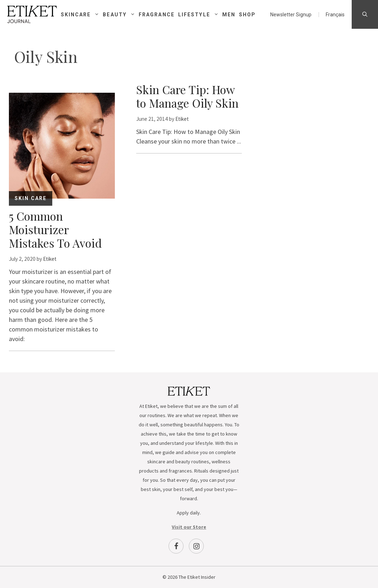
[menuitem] (335, 15)
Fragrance (157, 15)
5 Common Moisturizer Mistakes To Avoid (55, 229)
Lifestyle (200, 15)
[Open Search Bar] (365, 14)
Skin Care (31, 198)
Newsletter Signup (291, 15)
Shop (247, 15)
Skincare (82, 15)
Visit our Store (189, 527)
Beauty (121, 15)
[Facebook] (176, 546)
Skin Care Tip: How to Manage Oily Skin (187, 96)
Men (229, 15)
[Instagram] (196, 546)
